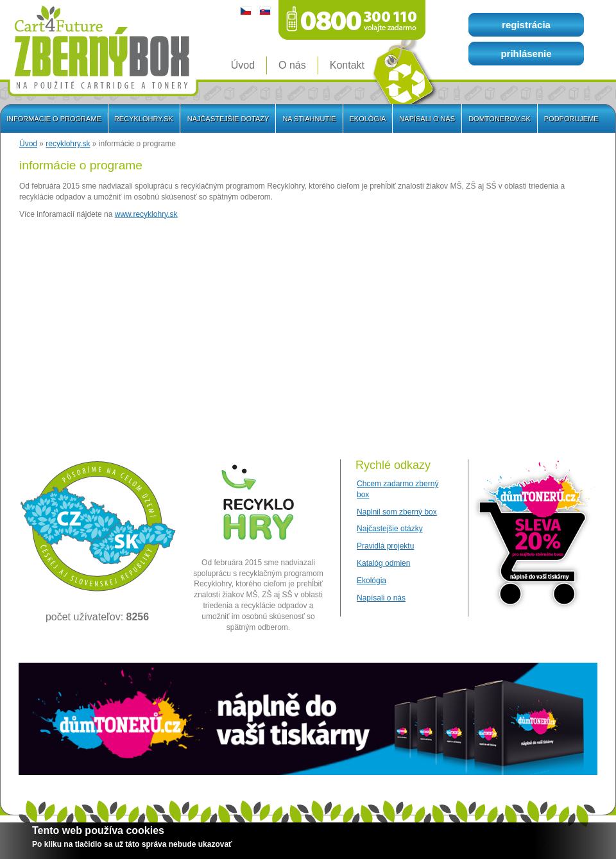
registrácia (526, 25)
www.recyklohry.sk (146, 214)
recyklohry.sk (68, 144)
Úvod (28, 144)
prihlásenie (526, 54)
